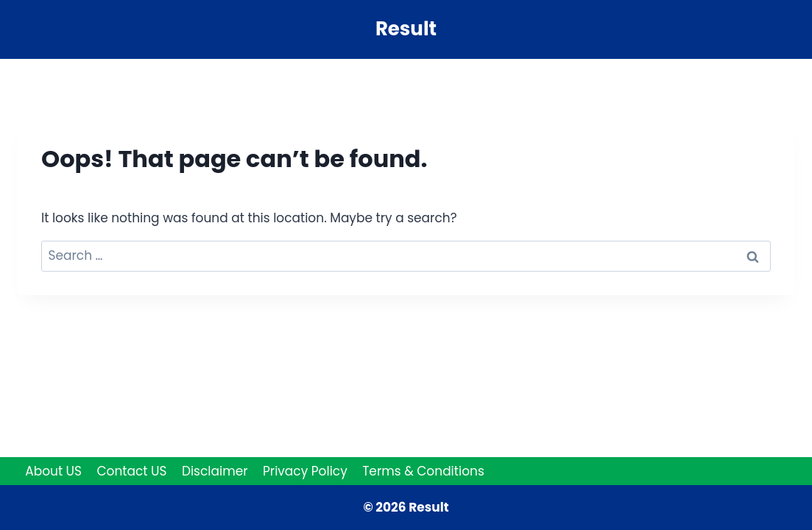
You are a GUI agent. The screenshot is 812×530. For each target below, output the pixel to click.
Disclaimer (215, 471)
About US (53, 471)
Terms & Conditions (423, 471)
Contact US (131, 471)
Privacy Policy (305, 471)
